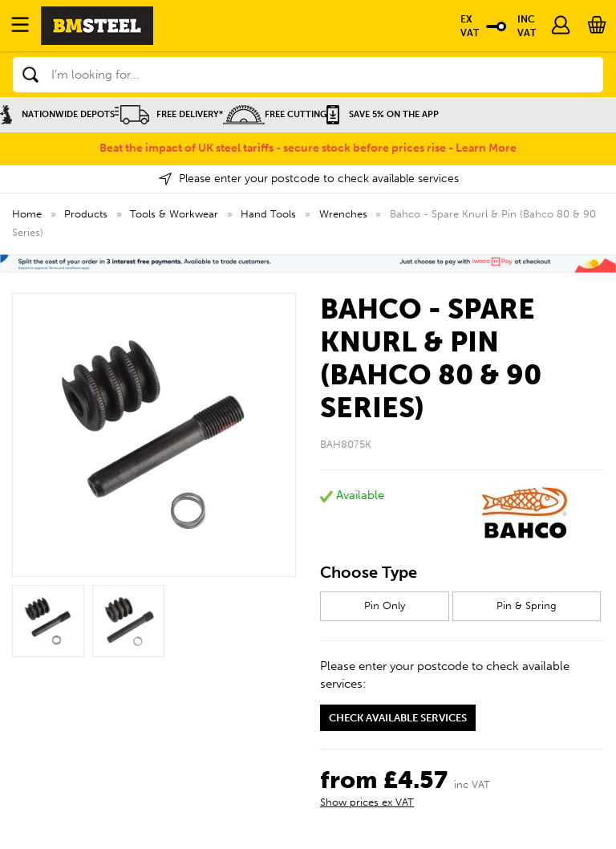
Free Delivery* (169, 114)
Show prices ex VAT (367, 802)
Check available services (398, 718)
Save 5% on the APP (383, 114)
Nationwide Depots (57, 114)
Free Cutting (275, 114)
